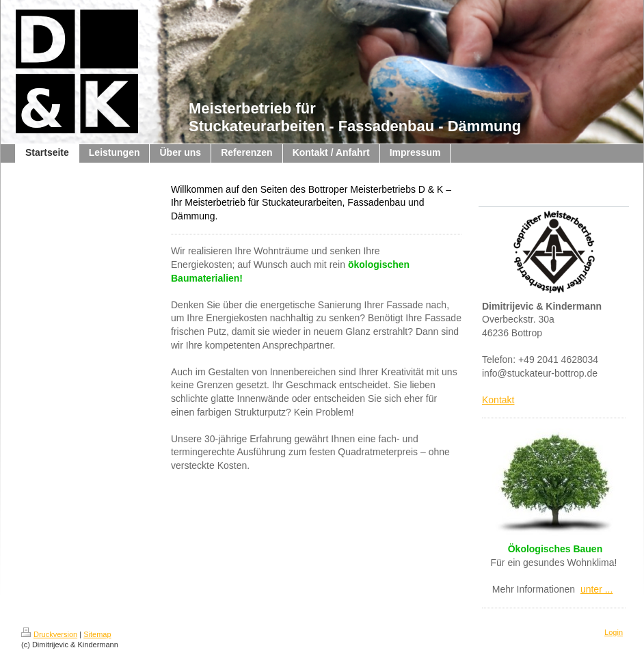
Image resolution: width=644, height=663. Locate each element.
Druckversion (49, 634)
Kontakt (498, 400)
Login (614, 632)
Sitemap (97, 634)
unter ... (596, 589)
